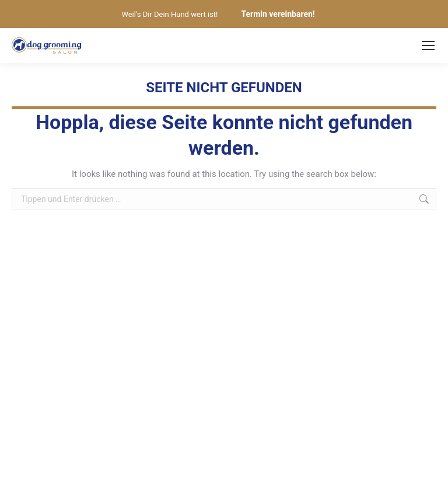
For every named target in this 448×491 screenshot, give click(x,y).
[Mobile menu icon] (428, 46)
